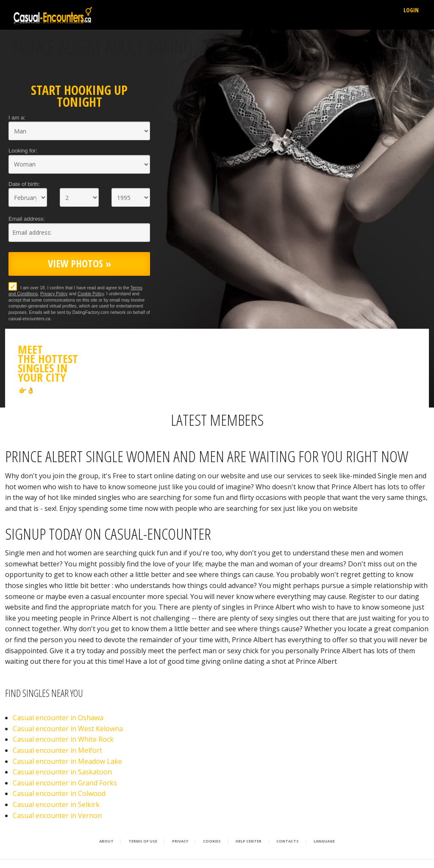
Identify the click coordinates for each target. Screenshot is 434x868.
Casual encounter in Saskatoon (62, 772)
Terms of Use (143, 841)
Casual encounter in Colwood (59, 793)
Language (324, 841)
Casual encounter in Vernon (57, 815)
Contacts (288, 841)
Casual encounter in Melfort (57, 750)
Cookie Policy (91, 294)
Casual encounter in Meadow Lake (67, 761)
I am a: (17, 118)
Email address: (27, 219)
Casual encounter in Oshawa (58, 718)
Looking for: (23, 151)
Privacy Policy (54, 294)
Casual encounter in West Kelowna (68, 729)
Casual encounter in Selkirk (56, 804)
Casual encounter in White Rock (63, 739)
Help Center (249, 841)
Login (411, 10)
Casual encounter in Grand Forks (65, 783)
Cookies (212, 841)
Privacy (180, 841)
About (106, 841)
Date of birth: (24, 184)
